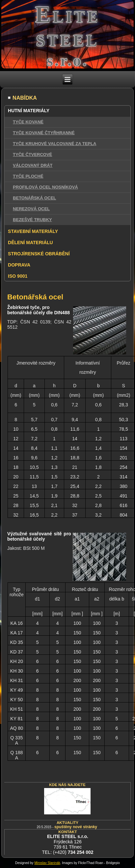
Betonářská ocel (35, 297)
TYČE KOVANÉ (28, 122)
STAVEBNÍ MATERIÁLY (33, 231)
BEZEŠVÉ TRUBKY (32, 220)
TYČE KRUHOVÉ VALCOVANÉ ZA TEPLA (54, 144)
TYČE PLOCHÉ (28, 176)
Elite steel (67, 26)
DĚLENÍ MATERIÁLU (30, 243)
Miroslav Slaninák (47, 863)
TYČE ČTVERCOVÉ (32, 154)
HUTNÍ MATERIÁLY (29, 111)
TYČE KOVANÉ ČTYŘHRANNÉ (44, 133)
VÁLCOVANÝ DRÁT (33, 165)
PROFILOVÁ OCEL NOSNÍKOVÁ (45, 187)
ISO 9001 (18, 276)
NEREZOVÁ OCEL (31, 209)
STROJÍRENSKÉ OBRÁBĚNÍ (39, 254)
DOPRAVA (19, 265)
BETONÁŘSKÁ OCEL (34, 198)
